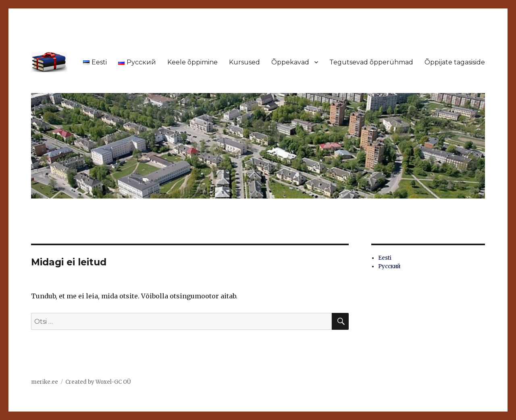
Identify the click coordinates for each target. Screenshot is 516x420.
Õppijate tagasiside (455, 62)
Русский (389, 266)
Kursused (244, 62)
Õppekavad (290, 62)
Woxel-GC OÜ (113, 382)
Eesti (385, 258)
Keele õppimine (192, 62)
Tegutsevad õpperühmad (371, 62)
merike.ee (45, 382)
